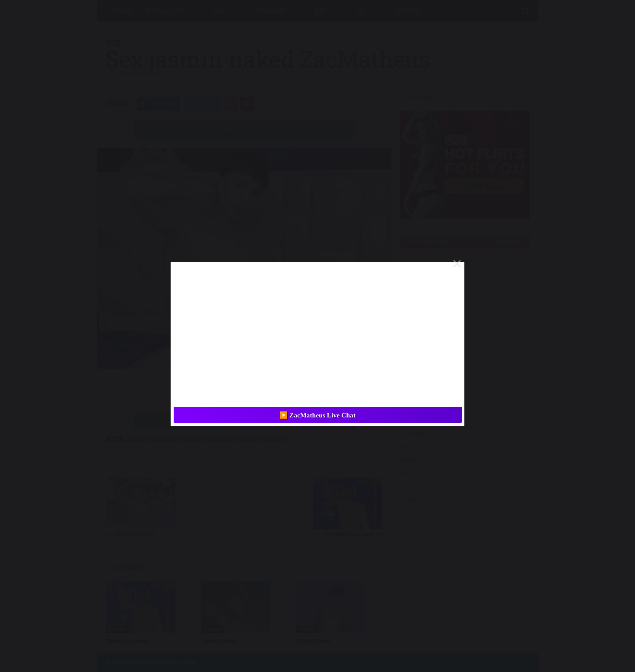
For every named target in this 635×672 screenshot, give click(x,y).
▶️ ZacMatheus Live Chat (317, 415)
